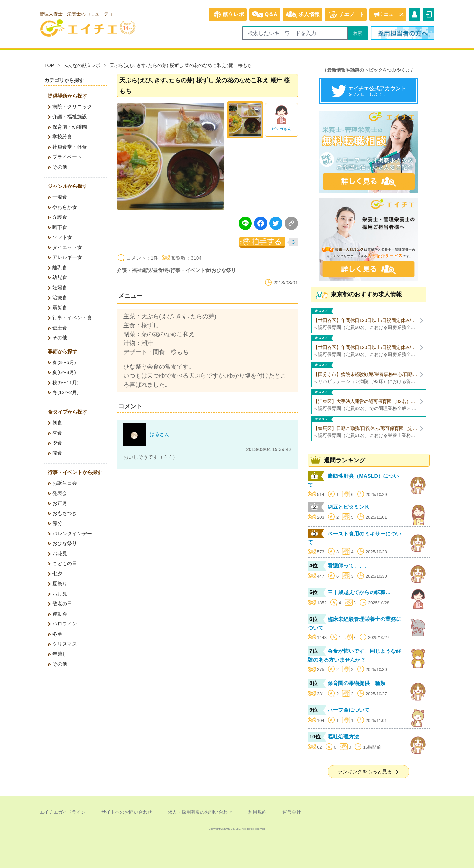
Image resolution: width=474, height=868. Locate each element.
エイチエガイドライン (63, 812)
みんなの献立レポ (82, 65)
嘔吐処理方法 (343, 737)
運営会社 (292, 812)
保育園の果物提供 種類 (356, 683)
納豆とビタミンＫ (349, 507)
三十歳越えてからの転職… (359, 592)
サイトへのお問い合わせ (127, 812)
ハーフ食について (349, 710)
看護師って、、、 (349, 566)
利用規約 (257, 812)
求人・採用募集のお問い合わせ (200, 812)
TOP (49, 65)
